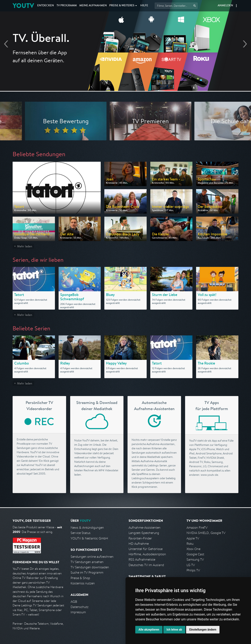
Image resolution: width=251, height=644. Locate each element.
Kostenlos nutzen (83, 583)
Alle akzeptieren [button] (149, 630)
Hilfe (144, 6)
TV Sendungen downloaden (90, 567)
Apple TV (193, 538)
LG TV (191, 565)
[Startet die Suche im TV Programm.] (176, 6)
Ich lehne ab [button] (174, 630)
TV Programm (67, 6)
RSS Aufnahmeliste (142, 559)
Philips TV (193, 570)
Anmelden (225, 6)
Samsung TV (195, 559)
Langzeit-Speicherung (144, 533)
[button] (236, 6)
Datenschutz (80, 607)
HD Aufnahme (139, 544)
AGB (74, 602)
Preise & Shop (80, 578)
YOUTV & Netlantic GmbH (89, 538)
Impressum (78, 612)
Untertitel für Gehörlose (146, 549)
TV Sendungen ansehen (87, 562)
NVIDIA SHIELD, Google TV (206, 533)
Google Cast (195, 554)
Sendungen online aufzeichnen (92, 557)
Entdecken (46, 6)
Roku (190, 544)
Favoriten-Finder (140, 538)
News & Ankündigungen (87, 528)
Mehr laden (25, 246)
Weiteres (122, 6)
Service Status (81, 533)
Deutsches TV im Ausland (146, 565)
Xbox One (193, 549)
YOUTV (23, 6)
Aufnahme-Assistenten (145, 528)
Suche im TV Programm (87, 573)
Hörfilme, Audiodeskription (147, 554)
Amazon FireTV (197, 528)
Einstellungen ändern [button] (203, 630)
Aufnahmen (93, 6)
